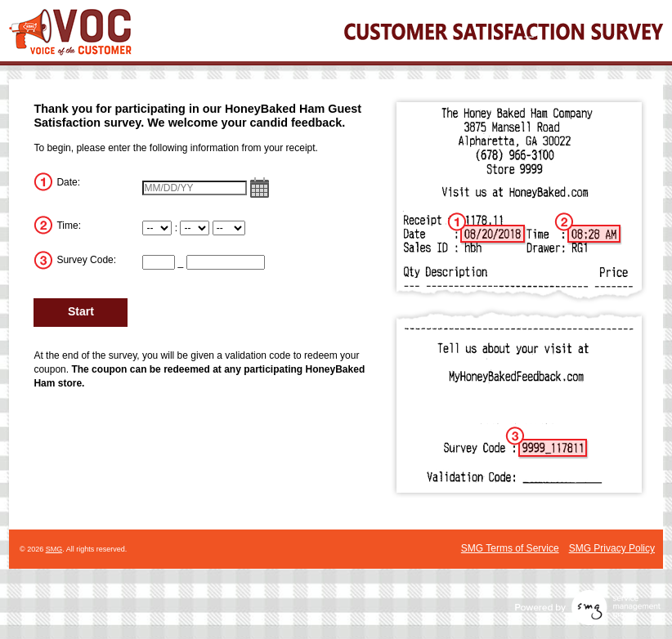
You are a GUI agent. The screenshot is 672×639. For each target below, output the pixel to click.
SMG (54, 549)
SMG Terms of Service (510, 548)
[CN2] (226, 262)
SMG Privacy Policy (612, 548)
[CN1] (159, 262)
